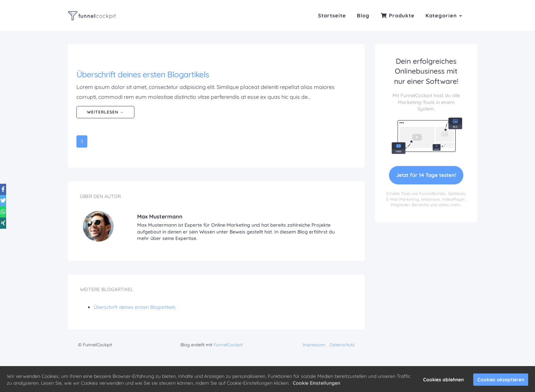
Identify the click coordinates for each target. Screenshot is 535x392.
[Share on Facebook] (8, 171)
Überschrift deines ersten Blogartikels (143, 74)
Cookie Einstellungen (316, 385)
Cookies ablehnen (443, 382)
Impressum (314, 345)
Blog (363, 16)
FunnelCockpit (228, 345)
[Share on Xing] (8, 221)
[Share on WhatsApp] (8, 204)
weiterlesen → (106, 112)
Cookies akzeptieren (501, 382)
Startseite (332, 16)
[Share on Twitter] (8, 188)
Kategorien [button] (444, 16)
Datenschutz (342, 345)
